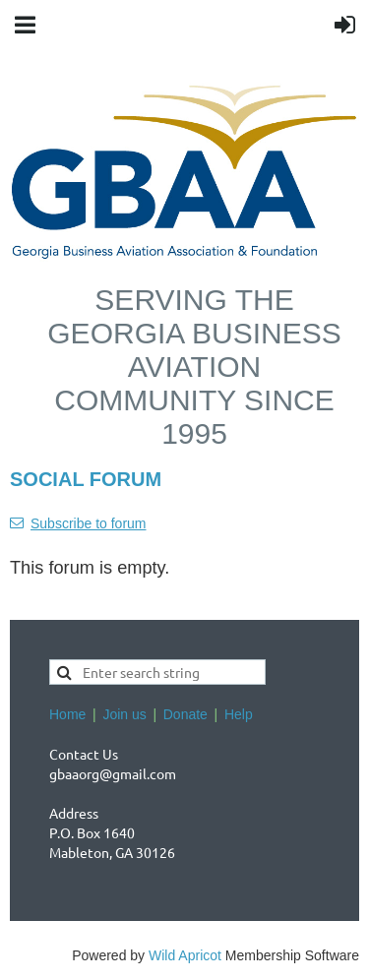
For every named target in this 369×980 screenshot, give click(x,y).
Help (239, 714)
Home (67, 714)
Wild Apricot (185, 955)
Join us (124, 714)
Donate (185, 714)
